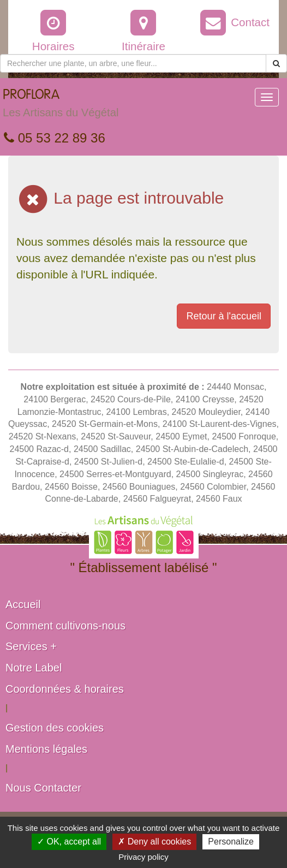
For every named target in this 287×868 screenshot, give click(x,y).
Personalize (231, 842)
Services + (31, 646)
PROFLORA (61, 106)
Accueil (23, 604)
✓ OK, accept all (69, 842)
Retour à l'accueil (224, 316)
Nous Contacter (43, 788)
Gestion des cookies (55, 728)
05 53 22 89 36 (55, 138)
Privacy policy (143, 857)
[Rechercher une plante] (133, 63)
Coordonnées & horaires (65, 689)
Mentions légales (46, 749)
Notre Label (34, 668)
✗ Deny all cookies (154, 842)
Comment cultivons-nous (65, 626)
